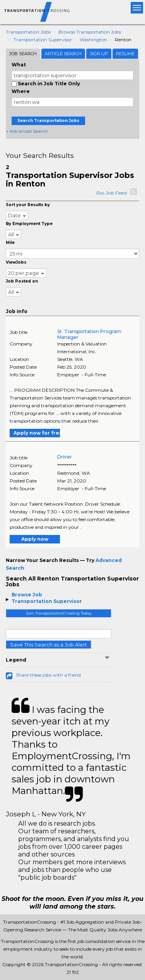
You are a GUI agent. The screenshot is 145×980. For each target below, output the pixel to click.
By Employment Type (29, 224)
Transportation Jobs (28, 32)
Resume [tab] (125, 54)
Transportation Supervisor (43, 40)
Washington (93, 40)
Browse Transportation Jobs (90, 32)
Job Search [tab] (23, 54)
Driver (65, 457)
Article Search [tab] (63, 54)
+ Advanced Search (27, 131)
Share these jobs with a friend (48, 675)
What (19, 65)
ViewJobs (16, 262)
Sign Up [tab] (99, 54)
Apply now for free (37, 433)
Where (21, 91)
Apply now (35, 539)
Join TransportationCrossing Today (59, 613)
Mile (10, 243)
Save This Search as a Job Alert (49, 645)
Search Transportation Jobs (48, 121)
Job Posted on (22, 281)
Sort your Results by (28, 205)
